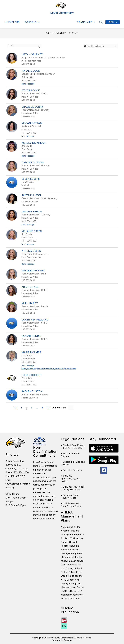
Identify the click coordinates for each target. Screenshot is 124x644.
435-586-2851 (18, 476)
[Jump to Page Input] (71, 408)
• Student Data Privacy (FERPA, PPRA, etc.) (73, 447)
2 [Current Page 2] (26, 408)
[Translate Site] (86, 22)
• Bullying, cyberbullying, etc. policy (71, 478)
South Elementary (56, 33)
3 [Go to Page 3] (32, 408)
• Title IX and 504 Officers (70, 455)
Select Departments (94, 46)
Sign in (113, 22)
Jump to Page (59, 408)
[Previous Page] (15, 408)
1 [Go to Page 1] (21, 408)
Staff (75, 33)
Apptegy (68, 640)
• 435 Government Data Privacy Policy (71, 505)
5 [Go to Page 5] (42, 408)
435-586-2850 (21, 472)
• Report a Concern (71, 470)
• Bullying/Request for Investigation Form (73, 488)
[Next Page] (48, 408)
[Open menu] (12, 22)
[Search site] (101, 22)
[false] (24, 46)
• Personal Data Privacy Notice (69, 496)
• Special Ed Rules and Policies (73, 463)
